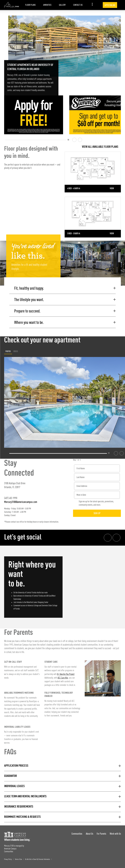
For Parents (101, 833)
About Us (89, 833)
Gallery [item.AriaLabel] (62, 5)
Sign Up (97, 513)
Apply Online (110, 5)
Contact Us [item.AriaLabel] (78, 5)
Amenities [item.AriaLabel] (47, 5)
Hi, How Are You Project (66, 674)
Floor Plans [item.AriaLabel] (30, 5)
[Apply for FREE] (34, 115)
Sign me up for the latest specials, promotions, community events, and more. (96, 503)
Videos (16, 351)
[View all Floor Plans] (93, 147)
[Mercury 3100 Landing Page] (12, 5)
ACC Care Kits (63, 678)
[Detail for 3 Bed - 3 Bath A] (93, 217)
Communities (77, 833)
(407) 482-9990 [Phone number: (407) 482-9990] (11, 498)
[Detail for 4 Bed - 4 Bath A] (93, 172)
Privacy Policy (8, 859)
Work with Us (115, 833)
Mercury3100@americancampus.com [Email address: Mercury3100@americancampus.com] (21, 501)
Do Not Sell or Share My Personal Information (37, 859)
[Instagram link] (116, 537)
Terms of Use (18, 859)
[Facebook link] (108, 537)
